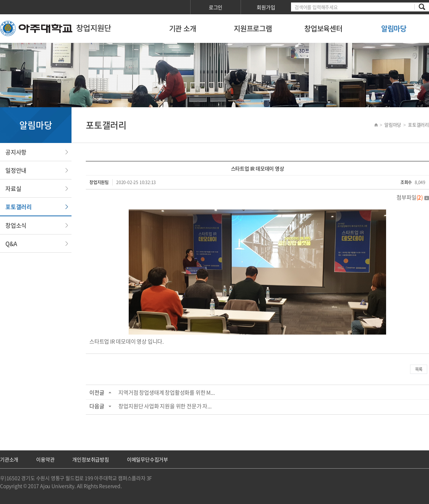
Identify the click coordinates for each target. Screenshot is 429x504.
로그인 (216, 7)
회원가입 (266, 7)
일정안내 (16, 170)
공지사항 (16, 152)
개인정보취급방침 (90, 459)
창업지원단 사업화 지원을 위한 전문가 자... (165, 406)
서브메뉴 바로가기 (0, 0)
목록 (419, 369)
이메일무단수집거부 (147, 459)
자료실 (13, 188)
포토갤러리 (19, 207)
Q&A (11, 243)
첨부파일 (413, 197)
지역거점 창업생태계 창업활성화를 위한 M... (166, 392)
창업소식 (16, 225)
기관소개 (9, 459)
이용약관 (45, 459)
